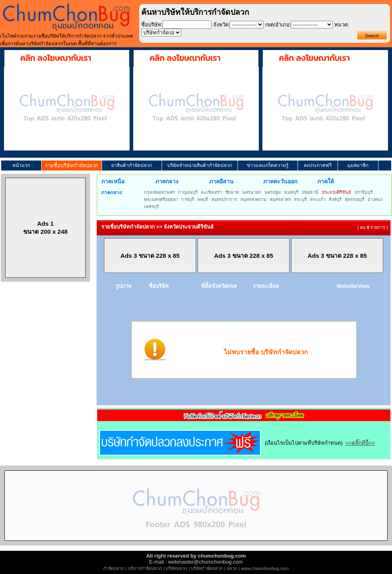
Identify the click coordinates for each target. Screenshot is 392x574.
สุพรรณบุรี (355, 199)
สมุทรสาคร (280, 199)
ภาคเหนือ (113, 181)
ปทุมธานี (310, 192)
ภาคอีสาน (221, 181)
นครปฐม (273, 192)
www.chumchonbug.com (265, 568)
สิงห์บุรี (335, 199)
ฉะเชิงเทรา (211, 192)
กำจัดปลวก (114, 568)
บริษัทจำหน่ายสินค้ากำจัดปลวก (200, 165)
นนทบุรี (291, 192)
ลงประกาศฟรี (318, 165)
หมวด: (342, 25)
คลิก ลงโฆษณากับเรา (56, 58)
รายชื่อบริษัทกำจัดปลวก (72, 166)
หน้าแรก (21, 165)
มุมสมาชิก (358, 165)
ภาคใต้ (326, 181)
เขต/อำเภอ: (278, 25)
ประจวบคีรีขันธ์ (336, 192)
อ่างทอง (375, 199)
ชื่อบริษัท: (152, 25)
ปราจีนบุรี (364, 192)
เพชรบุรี (151, 207)
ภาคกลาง (167, 181)
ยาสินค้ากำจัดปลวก (132, 165)
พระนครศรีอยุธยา (161, 199)
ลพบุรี (203, 199)
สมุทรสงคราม (253, 199)
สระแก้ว (318, 199)
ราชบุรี (188, 199)
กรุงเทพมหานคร (159, 192)
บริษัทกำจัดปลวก (207, 568)
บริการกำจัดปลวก (145, 568)
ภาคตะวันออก (280, 181)
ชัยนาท (232, 192)
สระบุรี (300, 199)
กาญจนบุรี (188, 192)
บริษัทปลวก (176, 568)
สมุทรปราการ (224, 199)
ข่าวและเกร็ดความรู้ (268, 165)
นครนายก (252, 192)
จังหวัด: (222, 25)
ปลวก (232, 568)
